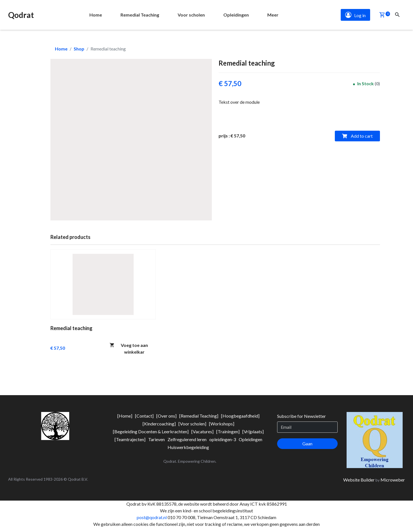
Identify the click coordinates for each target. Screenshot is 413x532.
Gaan (307, 444)
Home (61, 49)
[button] (382, 15)
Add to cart (357, 136)
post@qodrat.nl (152, 517)
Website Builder (359, 480)
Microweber (393, 480)
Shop (79, 49)
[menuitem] (96, 15)
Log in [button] (355, 15)
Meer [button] (273, 15)
